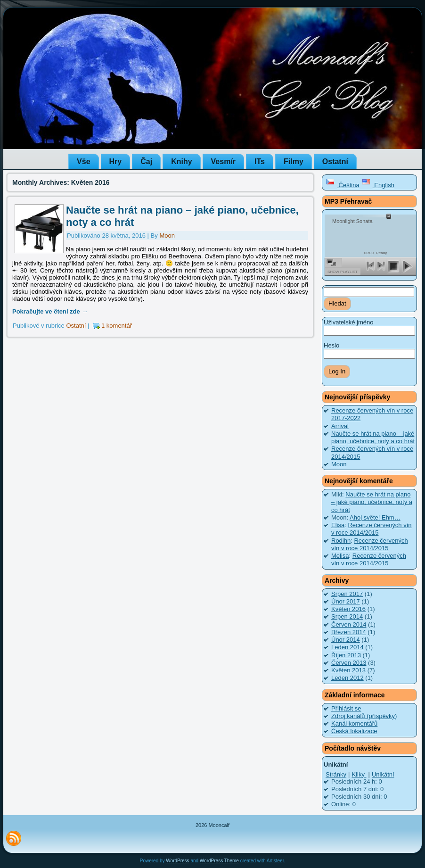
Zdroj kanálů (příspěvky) (364, 716)
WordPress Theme (219, 861)
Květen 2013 (348, 670)
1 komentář (117, 326)
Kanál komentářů (354, 723)
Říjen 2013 (346, 655)
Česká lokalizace (354, 731)
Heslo (331, 345)
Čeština (343, 185)
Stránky (336, 774)
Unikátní (383, 774)
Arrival (340, 426)
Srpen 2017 (347, 594)
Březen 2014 (349, 632)
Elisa (338, 525)
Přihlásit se (346, 708)
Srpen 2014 (347, 616)
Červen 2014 (349, 624)
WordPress (177, 861)
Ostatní (76, 326)
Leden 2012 (347, 678)
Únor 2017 (346, 601)
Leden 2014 (347, 647)
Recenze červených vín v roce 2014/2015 (372, 529)
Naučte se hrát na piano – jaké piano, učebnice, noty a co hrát (373, 437)
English (378, 185)
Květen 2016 (348, 609)
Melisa (340, 556)
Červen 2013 (349, 663)
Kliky (359, 774)
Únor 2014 (346, 640)
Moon (167, 236)
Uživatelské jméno (349, 322)
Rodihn (341, 541)
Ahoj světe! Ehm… (375, 517)
